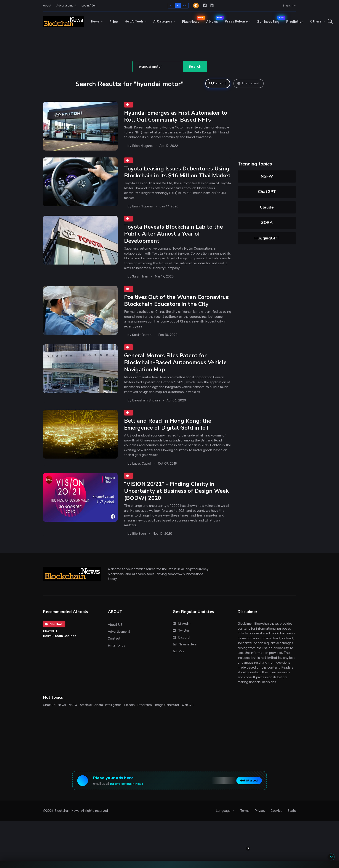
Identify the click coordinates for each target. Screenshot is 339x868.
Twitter (181, 649)
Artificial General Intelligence (101, 724)
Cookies (277, 832)
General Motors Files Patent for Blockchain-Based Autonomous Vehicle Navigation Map (176, 380)
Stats (292, 832)
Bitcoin (129, 724)
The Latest (249, 83)
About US (115, 643)
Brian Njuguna (142, 146)
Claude (267, 207)
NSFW (267, 176)
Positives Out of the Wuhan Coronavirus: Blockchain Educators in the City (173, 313)
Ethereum (145, 724)
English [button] (288, 6)
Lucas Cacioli (142, 481)
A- (171, 6)
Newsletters (185, 663)
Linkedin (182, 642)
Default (218, 83)
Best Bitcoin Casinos (60, 655)
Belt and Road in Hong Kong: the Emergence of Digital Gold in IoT (168, 442)
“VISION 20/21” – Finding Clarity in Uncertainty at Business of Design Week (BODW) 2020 (170, 510)
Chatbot (54, 643)
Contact (114, 657)
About (47, 6)
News (95, 21)
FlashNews (192, 20)
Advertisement (66, 6)
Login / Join (89, 6)
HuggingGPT (267, 238)
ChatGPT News (54, 724)
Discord (181, 656)
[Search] (158, 67)
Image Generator (167, 724)
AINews (214, 20)
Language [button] (224, 832)
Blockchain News (67, 832)
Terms (245, 832)
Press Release (236, 21)
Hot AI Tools (134, 21)
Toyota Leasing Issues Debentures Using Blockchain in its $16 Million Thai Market (176, 176)
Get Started (245, 800)
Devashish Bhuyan (146, 417)
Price (114, 22)
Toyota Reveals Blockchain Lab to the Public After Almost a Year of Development (175, 242)
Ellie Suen (139, 552)
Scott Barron (142, 351)
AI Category (163, 21)
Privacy (260, 832)
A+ (185, 6)
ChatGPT (267, 192)
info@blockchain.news (130, 803)
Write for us (117, 664)
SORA (267, 223)
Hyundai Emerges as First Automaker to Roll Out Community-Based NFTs (174, 117)
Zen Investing (270, 20)
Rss (178, 670)
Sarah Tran (140, 285)
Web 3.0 (188, 724)
